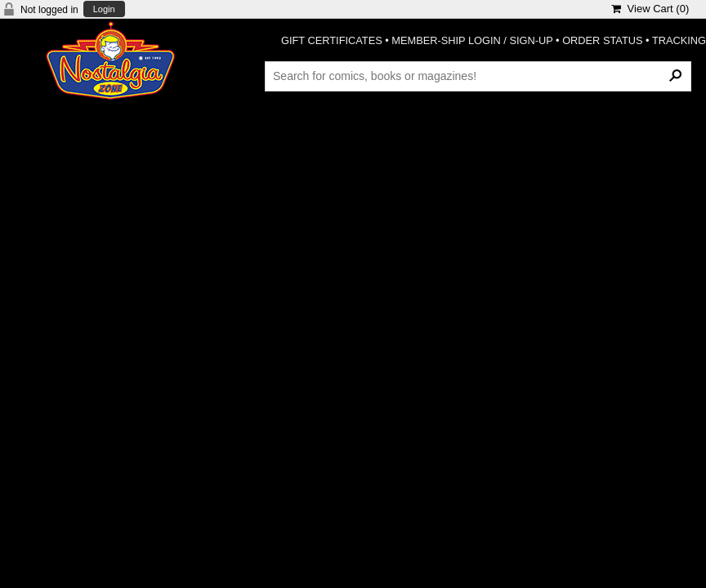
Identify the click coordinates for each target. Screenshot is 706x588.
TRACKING (679, 40)
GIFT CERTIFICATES (332, 40)
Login (104, 9)
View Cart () (650, 9)
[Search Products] (478, 76)
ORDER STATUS (602, 40)
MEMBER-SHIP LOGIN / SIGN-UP (472, 40)
